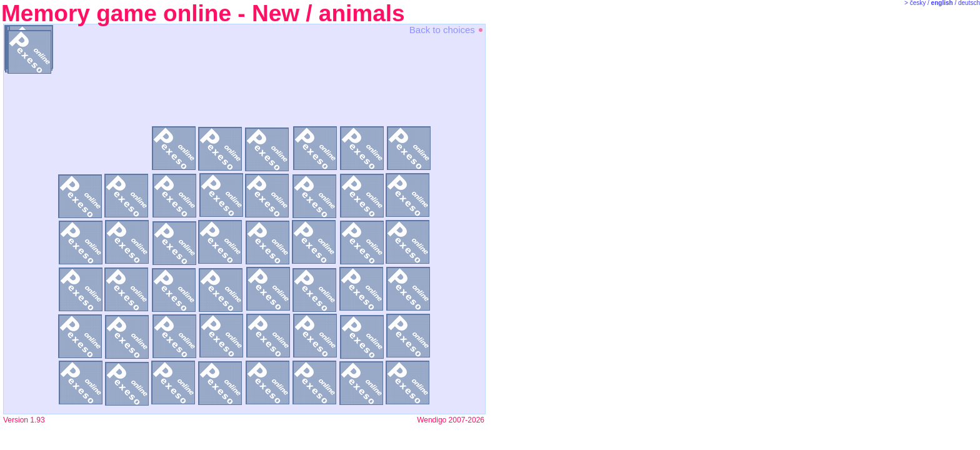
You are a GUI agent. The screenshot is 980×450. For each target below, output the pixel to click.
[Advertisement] (537, 219)
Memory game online (116, 13)
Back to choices (447, 30)
